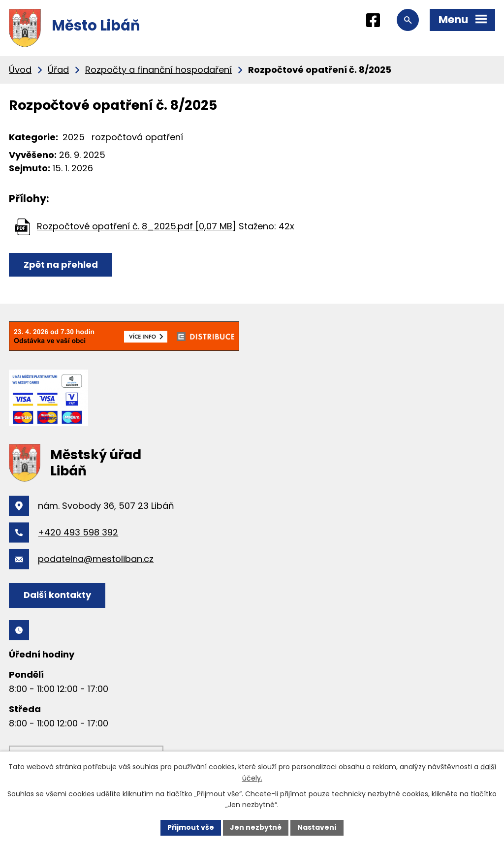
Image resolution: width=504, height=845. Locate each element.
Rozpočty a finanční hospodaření (158, 70)
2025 (74, 137)
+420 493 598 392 (78, 532)
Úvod (20, 70)
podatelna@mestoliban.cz (96, 559)
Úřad (58, 70)
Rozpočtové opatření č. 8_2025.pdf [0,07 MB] (137, 226)
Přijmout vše (191, 827)
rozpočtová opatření (137, 137)
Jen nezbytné (256, 827)
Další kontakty (57, 595)
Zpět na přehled (61, 265)
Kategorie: (33, 137)
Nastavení (317, 827)
